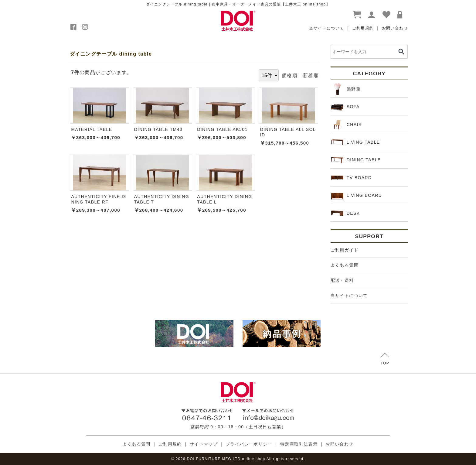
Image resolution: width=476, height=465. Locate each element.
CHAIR (347, 125)
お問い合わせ (395, 28)
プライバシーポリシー (249, 444)
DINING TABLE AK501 (222, 129)
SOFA (345, 107)
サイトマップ (204, 444)
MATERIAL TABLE (92, 129)
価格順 (290, 75)
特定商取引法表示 (299, 444)
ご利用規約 (363, 28)
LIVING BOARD (357, 196)
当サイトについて (326, 28)
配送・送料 (342, 280)
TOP (385, 359)
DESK (346, 213)
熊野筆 (346, 89)
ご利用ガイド (345, 250)
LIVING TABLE (356, 142)
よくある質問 (345, 265)
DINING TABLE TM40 (158, 129)
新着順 (311, 75)
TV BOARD (352, 178)
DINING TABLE (356, 160)
